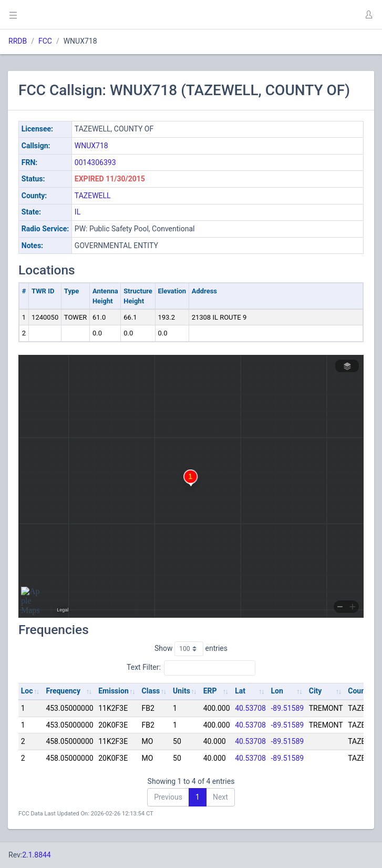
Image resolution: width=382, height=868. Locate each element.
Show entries (191, 649)
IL (78, 212)
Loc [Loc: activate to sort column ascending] (27, 691)
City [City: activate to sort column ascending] (316, 691)
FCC (45, 41)
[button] (368, 15)
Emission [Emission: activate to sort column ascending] (113, 691)
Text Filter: (191, 668)
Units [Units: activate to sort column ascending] (182, 691)
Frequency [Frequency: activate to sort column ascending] (63, 691)
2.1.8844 (37, 855)
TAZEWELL (93, 196)
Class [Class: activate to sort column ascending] (151, 691)
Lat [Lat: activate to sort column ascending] (240, 691)
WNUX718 (91, 146)
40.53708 (250, 708)
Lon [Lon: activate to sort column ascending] (277, 691)
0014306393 (95, 162)
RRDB (18, 41)
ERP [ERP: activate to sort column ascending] (210, 691)
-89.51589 (288, 708)
